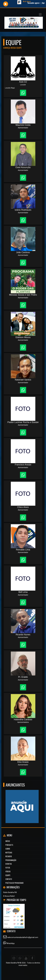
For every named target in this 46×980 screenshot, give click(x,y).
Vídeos (8, 871)
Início (8, 841)
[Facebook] (32, 958)
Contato (9, 879)
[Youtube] (26, 958)
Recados (9, 856)
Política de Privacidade (14, 883)
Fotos (8, 868)
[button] (40, 15)
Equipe (8, 875)
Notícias (9, 852)
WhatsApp (11, 943)
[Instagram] (14, 958)
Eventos (9, 864)
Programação (11, 860)
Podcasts (9, 845)
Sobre (8, 849)
